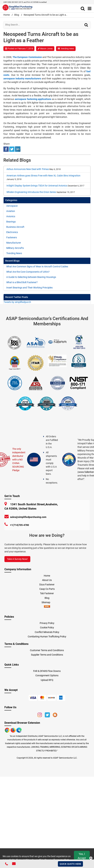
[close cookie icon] (91, 858)
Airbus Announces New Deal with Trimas (28, 169)
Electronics (12, 232)
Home (47, 576)
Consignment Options (47, 675)
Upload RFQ (47, 680)
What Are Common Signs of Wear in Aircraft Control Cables (37, 267)
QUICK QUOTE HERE (70, 864)
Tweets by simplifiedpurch (17, 302)
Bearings (11, 222)
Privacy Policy (47, 623)
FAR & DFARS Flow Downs (47, 671)
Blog (17, 15)
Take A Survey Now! (17, 559)
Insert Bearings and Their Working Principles (29, 288)
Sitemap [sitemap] (47, 602)
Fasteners (12, 237)
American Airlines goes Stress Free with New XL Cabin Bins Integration (43, 176)
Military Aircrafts (15, 248)
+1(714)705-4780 (19, 525)
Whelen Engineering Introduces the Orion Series (31, 192)
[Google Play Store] (13, 730)
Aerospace (12, 206)
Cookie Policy (47, 628)
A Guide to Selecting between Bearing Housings (31, 277)
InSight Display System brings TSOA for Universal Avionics (37, 186)
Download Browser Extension (22, 723)
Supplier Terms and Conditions (47, 655)
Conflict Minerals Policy (47, 632)
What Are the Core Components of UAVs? (28, 272)
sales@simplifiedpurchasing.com (28, 517)
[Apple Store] (7, 730)
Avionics (11, 216)
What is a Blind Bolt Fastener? (22, 282)
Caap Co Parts (47, 589)
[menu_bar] (90, 9)
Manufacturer (14, 243)
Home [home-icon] (7, 15)
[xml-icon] (47, 607)
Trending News (14, 253)
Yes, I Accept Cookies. (82, 858)
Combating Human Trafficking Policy (47, 637)
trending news (67, 49)
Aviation (11, 211)
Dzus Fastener (47, 585)
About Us (47, 580)
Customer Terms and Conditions (47, 650)
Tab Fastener (47, 593)
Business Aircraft (15, 227)
